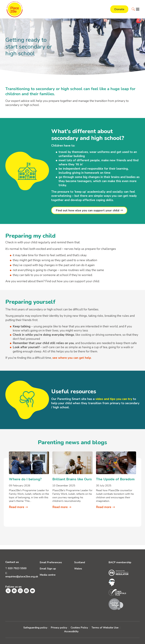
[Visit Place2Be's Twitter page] (8, 591)
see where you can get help (72, 358)
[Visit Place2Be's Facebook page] (14, 591)
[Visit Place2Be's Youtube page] (32, 591)
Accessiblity (71, 632)
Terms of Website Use (105, 628)
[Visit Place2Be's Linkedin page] (26, 591)
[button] (133, 9)
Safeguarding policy (35, 628)
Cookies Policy (79, 628)
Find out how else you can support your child (88, 210)
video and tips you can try (114, 399)
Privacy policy (59, 628)
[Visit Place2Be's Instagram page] (20, 591)
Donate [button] (119, 9)
